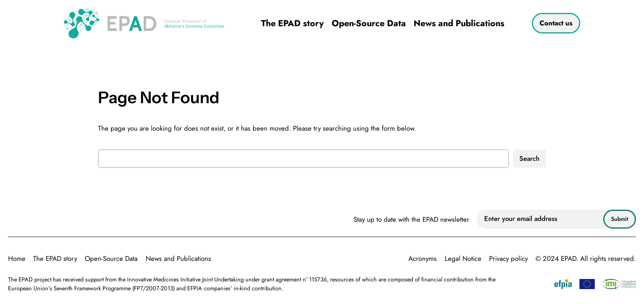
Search (529, 158)
